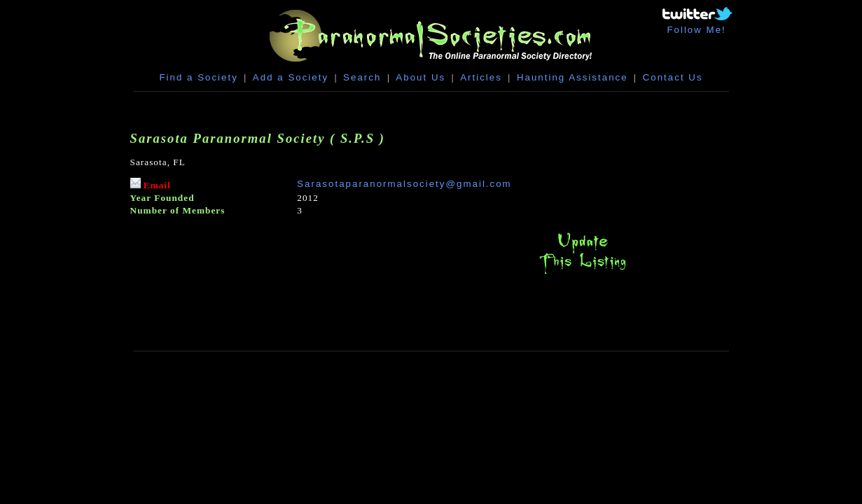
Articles (481, 77)
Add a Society (291, 77)
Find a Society (198, 77)
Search (362, 77)
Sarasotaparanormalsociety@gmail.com (404, 184)
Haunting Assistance (572, 77)
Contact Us (673, 77)
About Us (420, 77)
